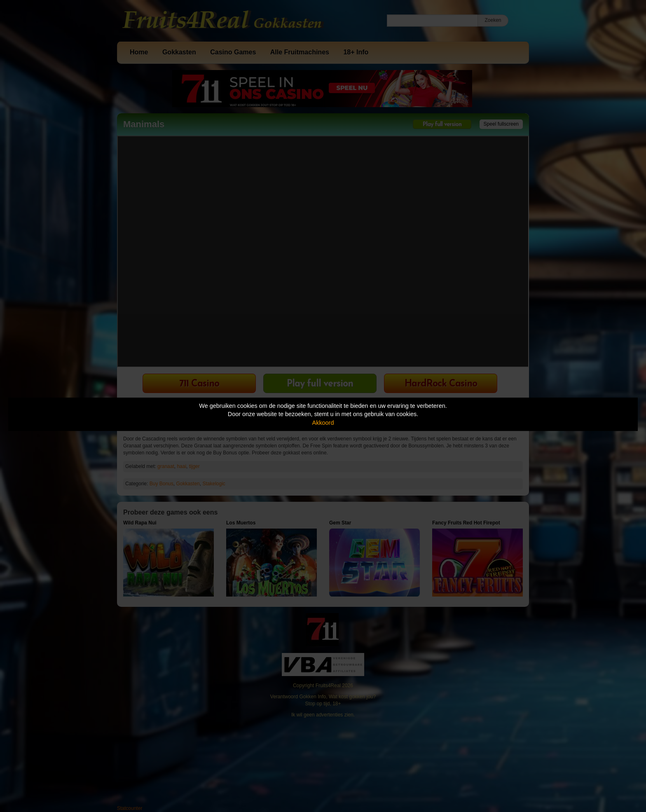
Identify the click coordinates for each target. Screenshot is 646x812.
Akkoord (323, 423)
